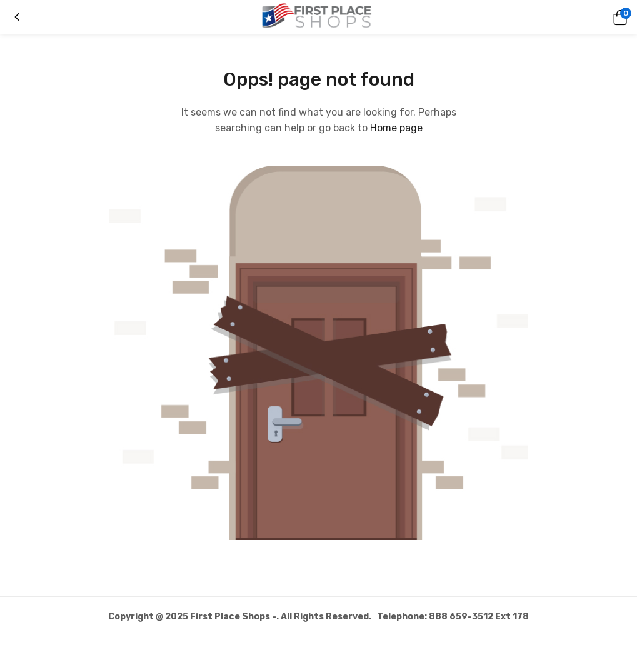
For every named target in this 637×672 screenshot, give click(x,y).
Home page (396, 128)
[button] (618, 18)
